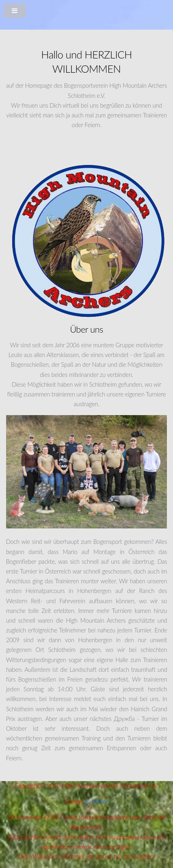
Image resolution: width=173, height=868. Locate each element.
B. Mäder (97, 802)
